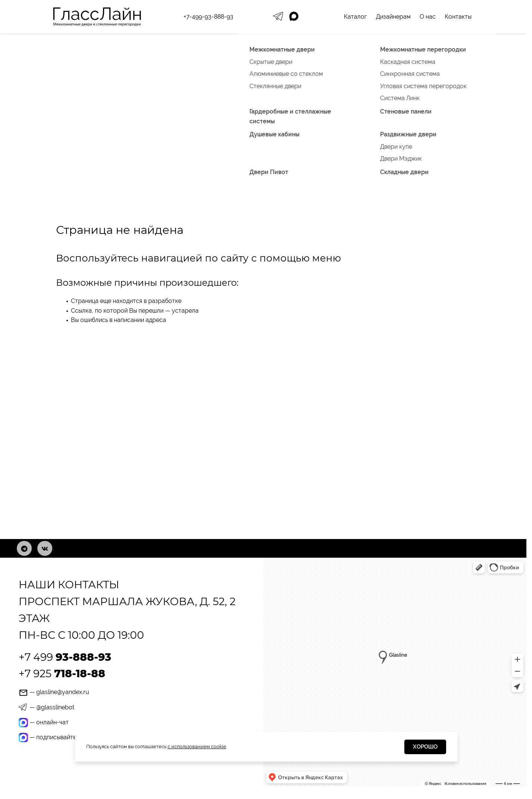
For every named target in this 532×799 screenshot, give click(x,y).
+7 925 (62, 673)
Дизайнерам (393, 17)
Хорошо (425, 747)
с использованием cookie (197, 747)
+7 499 (65, 657)
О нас (428, 17)
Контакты (458, 17)
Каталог (355, 17)
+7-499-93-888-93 (209, 17)
